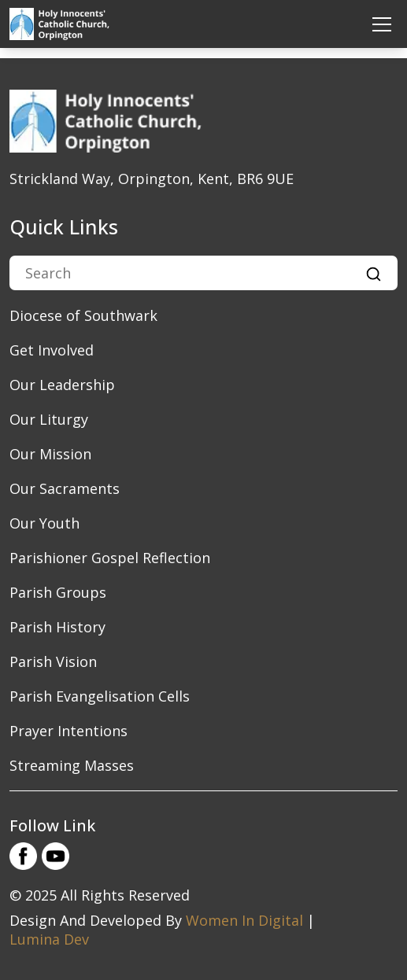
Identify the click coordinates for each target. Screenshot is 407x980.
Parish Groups (58, 592)
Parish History (57, 627)
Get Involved (52, 350)
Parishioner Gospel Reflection (110, 558)
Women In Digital (244, 920)
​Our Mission (50, 454)
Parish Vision (53, 661)
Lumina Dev (49, 939)
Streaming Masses (72, 765)
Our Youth (44, 523)
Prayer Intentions (68, 731)
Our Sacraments (65, 488)
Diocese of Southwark (83, 315)
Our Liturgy (49, 419)
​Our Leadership (62, 385)
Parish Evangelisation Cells (100, 696)
